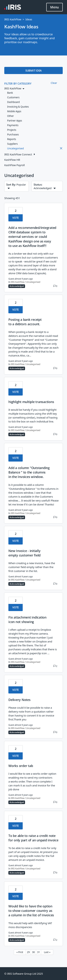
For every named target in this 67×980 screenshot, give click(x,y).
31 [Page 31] (39, 952)
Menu (54, 7)
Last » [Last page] (47, 952)
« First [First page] (20, 952)
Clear (54, 83)
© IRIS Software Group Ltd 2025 (24, 974)
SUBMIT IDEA (33, 70)
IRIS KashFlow (13, 19)
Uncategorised (33, 282)
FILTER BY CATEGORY (18, 83)
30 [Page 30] (33, 952)
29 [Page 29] (28, 952)
